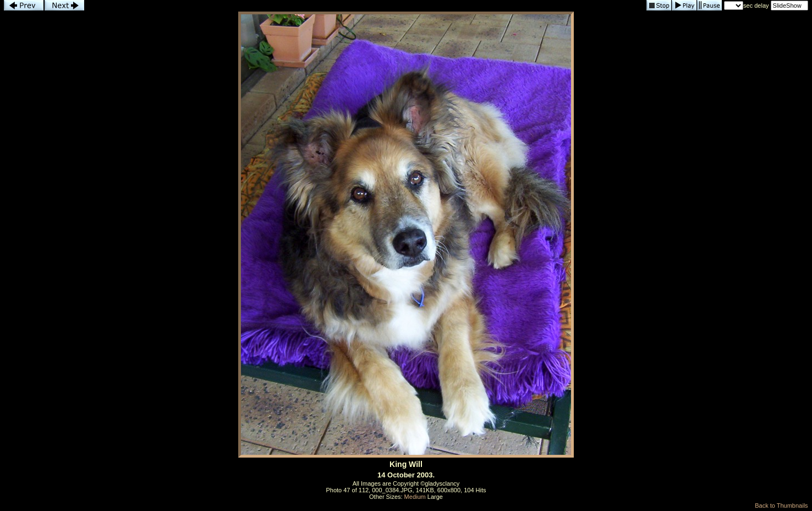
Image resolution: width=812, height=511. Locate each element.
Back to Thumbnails (781, 505)
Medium (415, 497)
